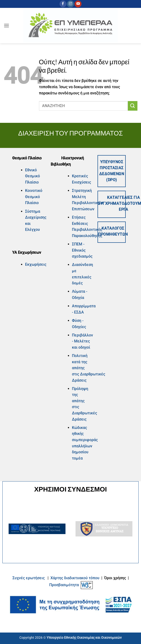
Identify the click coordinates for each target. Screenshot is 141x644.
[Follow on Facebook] (63, 4)
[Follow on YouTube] (78, 4)
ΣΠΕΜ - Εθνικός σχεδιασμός (82, 250)
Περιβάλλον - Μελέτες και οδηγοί (82, 341)
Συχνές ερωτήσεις (29, 578)
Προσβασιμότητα (64, 585)
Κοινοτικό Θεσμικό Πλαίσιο (34, 197)
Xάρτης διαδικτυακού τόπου (75, 578)
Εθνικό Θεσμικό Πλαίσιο (33, 176)
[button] (6, 25)
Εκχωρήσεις (36, 264)
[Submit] (133, 106)
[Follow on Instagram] (70, 4)
